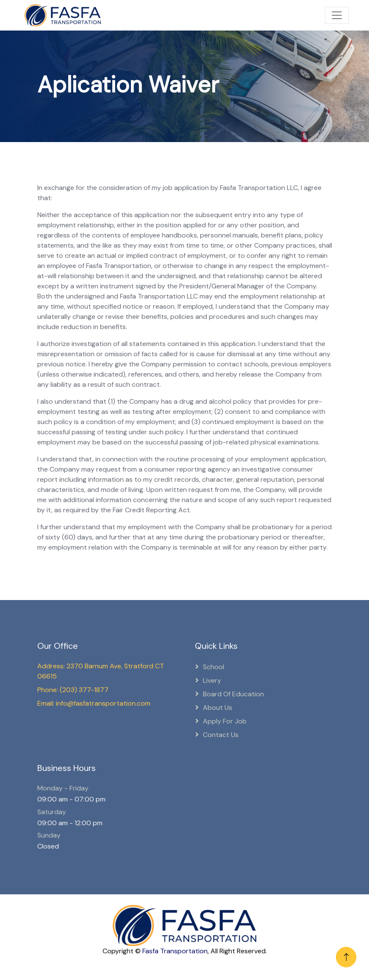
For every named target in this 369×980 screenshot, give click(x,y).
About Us (218, 708)
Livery (212, 680)
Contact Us (221, 735)
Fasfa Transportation (175, 951)
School (214, 667)
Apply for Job (225, 721)
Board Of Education (233, 694)
